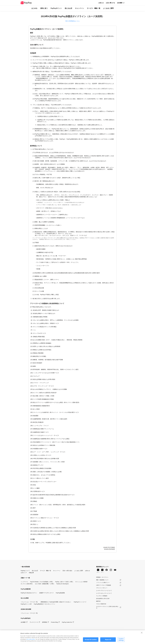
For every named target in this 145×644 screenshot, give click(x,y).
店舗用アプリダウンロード (46, 593)
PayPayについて (25, 571)
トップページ (24, 582)
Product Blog (54, 622)
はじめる (34, 8)
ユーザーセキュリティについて (104, 593)
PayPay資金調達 (60, 593)
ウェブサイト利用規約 (102, 596)
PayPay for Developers (63, 584)
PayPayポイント (56, 8)
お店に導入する (110, 3)
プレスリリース (34, 622)
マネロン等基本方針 (101, 604)
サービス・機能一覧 (94, 8)
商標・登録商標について (102, 580)
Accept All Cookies (91, 641)
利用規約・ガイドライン (102, 577)
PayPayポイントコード (80, 602)
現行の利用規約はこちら (72, 21)
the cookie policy (31, 641)
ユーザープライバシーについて (104, 591)
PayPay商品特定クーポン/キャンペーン (44, 604)
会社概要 (120, 3)
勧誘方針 (98, 601)
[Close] (142, 635)
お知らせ (101, 3)
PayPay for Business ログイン (29, 593)
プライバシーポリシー (102, 588)
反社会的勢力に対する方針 (103, 599)
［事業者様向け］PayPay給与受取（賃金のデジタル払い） (56, 602)
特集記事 (31, 573)
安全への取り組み (67, 571)
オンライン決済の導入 (27, 584)
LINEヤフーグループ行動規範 (104, 585)
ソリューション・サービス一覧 (29, 602)
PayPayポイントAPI (26, 604)
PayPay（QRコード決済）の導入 (64, 582)
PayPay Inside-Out (67, 622)
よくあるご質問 (108, 8)
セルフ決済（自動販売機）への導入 (45, 584)
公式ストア (24, 573)
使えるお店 (68, 8)
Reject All (108, 641)
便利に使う (44, 8)
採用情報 (44, 622)
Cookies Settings (121, 641)
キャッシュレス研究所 (81, 582)
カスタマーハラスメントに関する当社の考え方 (107, 607)
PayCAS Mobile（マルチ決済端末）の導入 (42, 582)
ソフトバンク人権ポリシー (103, 583)
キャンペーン (80, 8)
